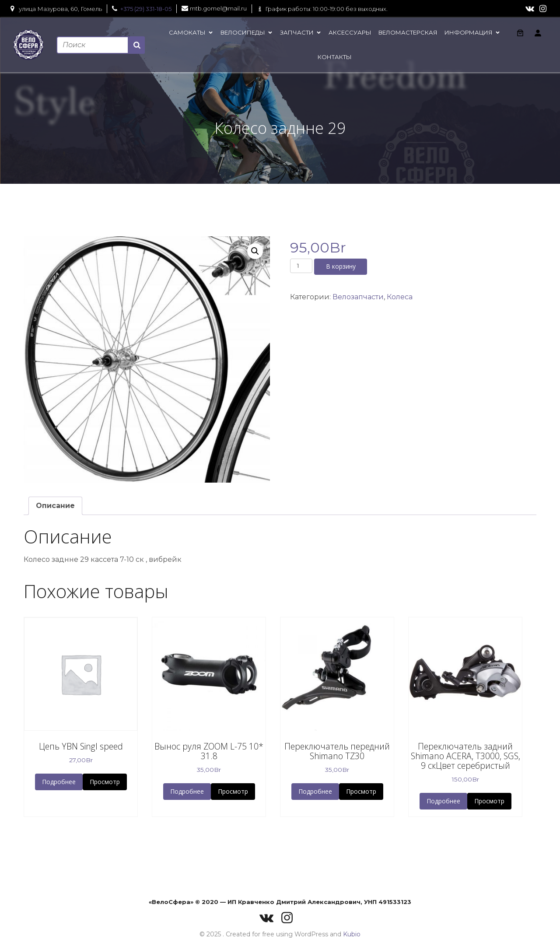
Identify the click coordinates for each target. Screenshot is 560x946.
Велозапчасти (358, 297)
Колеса (400, 297)
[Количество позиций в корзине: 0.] (520, 33)
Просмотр (105, 782)
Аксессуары (350, 32)
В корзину (341, 266)
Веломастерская (408, 32)
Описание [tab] (55, 506)
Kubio (352, 934)
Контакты (335, 57)
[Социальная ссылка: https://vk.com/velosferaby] (530, 9)
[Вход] (538, 33)
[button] (255, 251)
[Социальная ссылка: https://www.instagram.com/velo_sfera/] (543, 9)
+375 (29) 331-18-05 (146, 9)
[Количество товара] (301, 266)
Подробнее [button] (59, 782)
